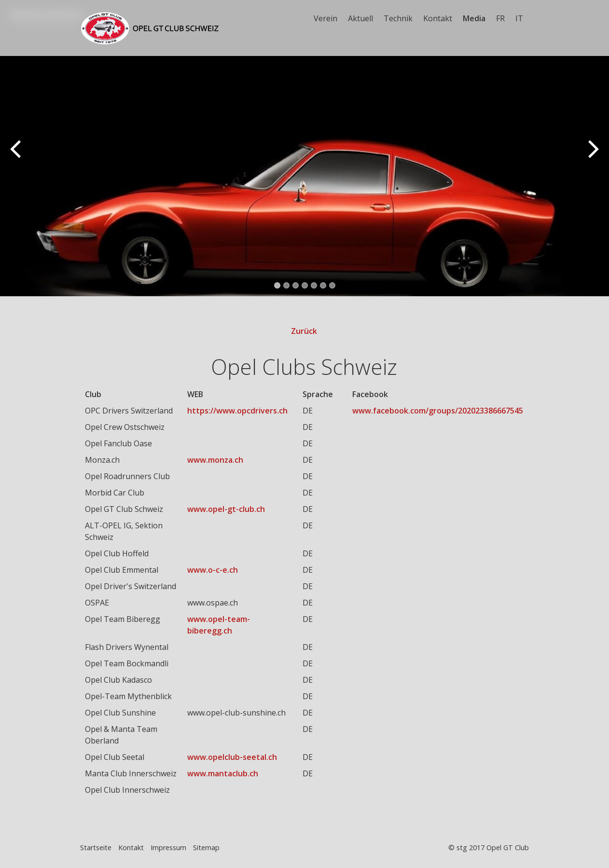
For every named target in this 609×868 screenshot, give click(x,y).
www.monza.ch (215, 460)
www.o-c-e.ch (213, 570)
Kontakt (438, 18)
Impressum (168, 848)
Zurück (304, 331)
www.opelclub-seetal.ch (232, 758)
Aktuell (360, 18)
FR (500, 18)
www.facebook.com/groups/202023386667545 (438, 411)
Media (474, 18)
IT (519, 18)
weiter (592, 156)
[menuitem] (326, 18)
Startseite (96, 848)
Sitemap (206, 848)
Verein (325, 18)
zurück (17, 156)
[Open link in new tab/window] (240, 411)
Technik (398, 18)
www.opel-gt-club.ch (226, 510)
